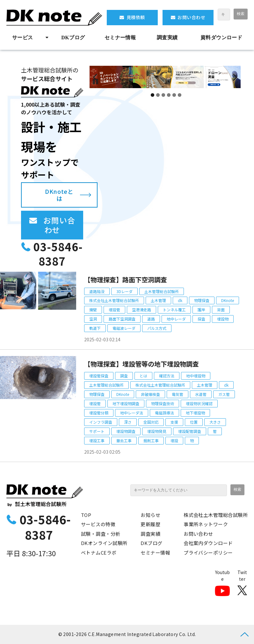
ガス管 (224, 394)
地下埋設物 (195, 413)
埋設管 (114, 310)
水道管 (201, 394)
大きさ (215, 422)
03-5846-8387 (58, 254)
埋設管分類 (99, 413)
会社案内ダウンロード (208, 543)
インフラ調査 (101, 422)
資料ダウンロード (221, 38)
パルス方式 (157, 328)
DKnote (228, 300)
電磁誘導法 (164, 413)
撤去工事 (124, 440)
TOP (86, 515)
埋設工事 (97, 440)
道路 (151, 319)
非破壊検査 (150, 394)
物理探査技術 (163, 403)
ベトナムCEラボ (99, 553)
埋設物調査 (126, 431)
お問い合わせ (191, 17)
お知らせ (150, 515)
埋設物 (223, 319)
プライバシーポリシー (208, 553)
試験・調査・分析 (101, 534)
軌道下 (95, 328)
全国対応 (151, 422)
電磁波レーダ (124, 328)
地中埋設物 (196, 376)
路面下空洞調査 (122, 319)
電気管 (178, 394)
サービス (23, 38)
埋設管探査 (99, 376)
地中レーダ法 (132, 413)
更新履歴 (150, 524)
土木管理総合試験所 (162, 291)
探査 (201, 319)
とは (143, 376)
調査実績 (167, 38)
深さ (128, 422)
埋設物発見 (157, 431)
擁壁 (93, 310)
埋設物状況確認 (199, 403)
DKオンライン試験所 (104, 543)
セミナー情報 (120, 38)
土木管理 (158, 300)
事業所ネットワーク (206, 524)
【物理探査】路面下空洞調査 (126, 280)
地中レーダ (176, 319)
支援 (174, 422)
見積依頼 (136, 17)
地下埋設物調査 (126, 403)
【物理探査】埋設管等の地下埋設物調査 (142, 364)
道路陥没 (97, 291)
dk (180, 300)
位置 (194, 422)
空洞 (93, 319)
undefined (99, 95)
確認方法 (167, 376)
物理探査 (202, 300)
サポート (97, 431)
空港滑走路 (142, 310)
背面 (221, 310)
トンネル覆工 (174, 310)
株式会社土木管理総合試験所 (114, 300)
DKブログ (73, 38)
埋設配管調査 (190, 431)
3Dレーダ (124, 291)
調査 (124, 376)
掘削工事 (151, 440)
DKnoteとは (59, 195)
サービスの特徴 (98, 524)
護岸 (201, 310)
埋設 (174, 440)
